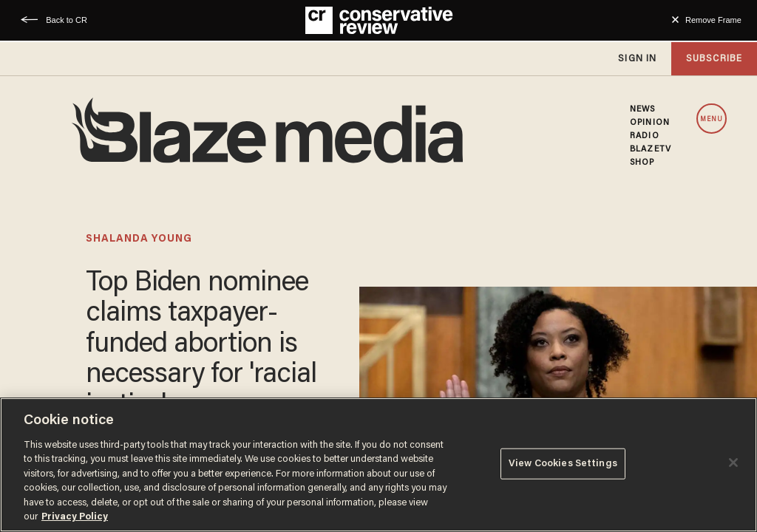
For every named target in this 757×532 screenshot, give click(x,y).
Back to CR (67, 20)
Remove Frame (713, 20)
